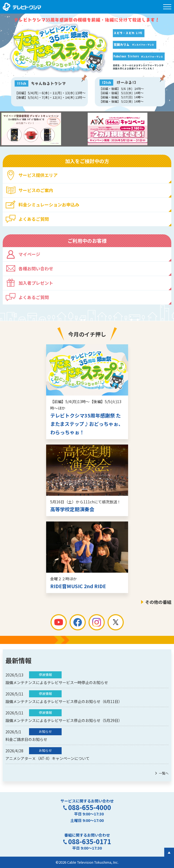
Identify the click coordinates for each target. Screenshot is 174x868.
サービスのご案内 (36, 190)
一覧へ (164, 773)
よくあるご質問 (34, 219)
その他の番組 (158, 602)
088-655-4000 (90, 807)
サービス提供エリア (38, 175)
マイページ (29, 254)
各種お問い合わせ (36, 268)
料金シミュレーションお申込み (49, 205)
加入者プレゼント (36, 283)
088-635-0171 (90, 841)
